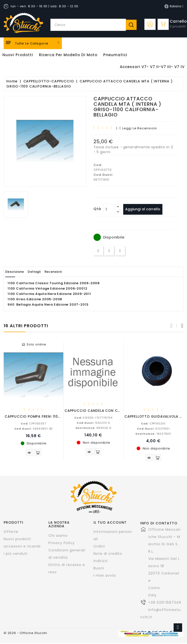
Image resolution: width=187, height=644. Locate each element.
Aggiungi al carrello (145, 209)
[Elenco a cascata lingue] (174, 6)
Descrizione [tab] (18, 272)
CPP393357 (33, 423)
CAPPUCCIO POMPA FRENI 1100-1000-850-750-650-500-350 (61, 416)
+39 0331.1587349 (165, 603)
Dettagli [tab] (43, 272)
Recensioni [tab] (68, 272)
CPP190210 (153, 423)
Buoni (99, 569)
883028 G (93, 428)
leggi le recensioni (138, 128)
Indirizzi (101, 562)
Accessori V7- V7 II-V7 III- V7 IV (152, 67)
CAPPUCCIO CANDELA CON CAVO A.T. (99, 410)
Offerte (11, 533)
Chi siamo (58, 536)
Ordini (99, 547)
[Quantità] (109, 209)
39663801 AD (34, 428)
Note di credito (108, 555)
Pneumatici (115, 55)
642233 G (93, 423)
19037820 (153, 433)
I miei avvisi (105, 576)
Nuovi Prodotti (18, 55)
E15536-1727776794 (93, 417)
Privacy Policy (62, 544)
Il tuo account (110, 523)
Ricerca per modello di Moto (68, 55)
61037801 (153, 428)
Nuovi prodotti (17, 540)
